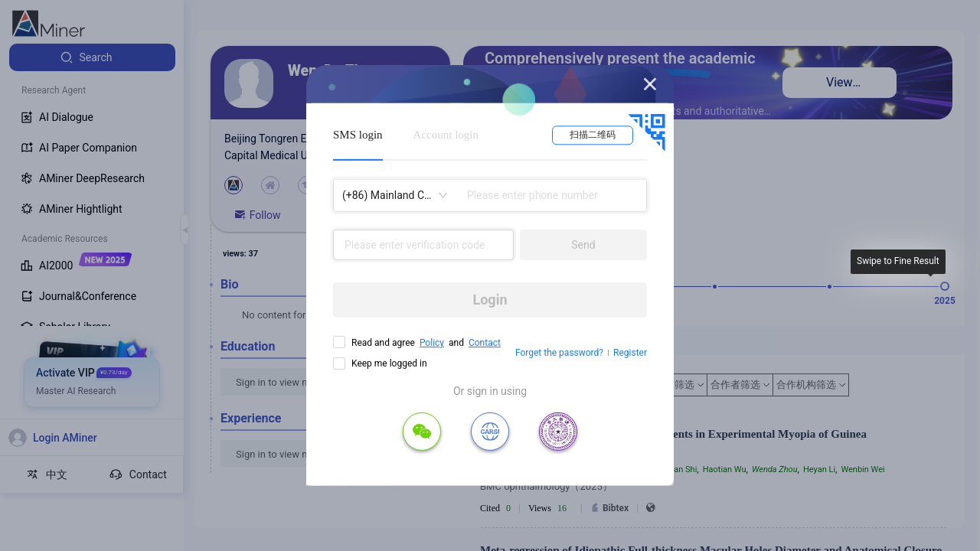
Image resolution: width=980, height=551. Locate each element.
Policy (432, 343)
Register (630, 353)
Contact (485, 343)
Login (490, 300)
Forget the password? (559, 353)
